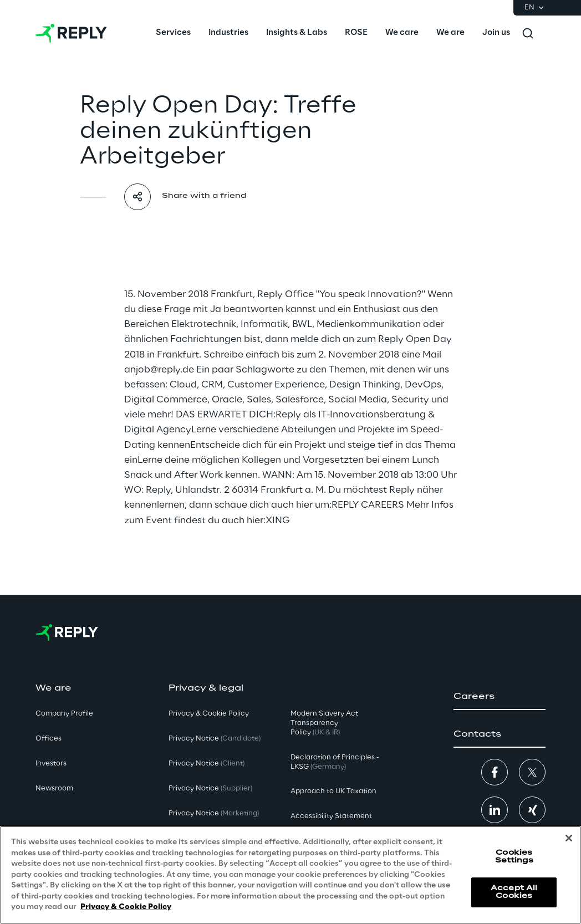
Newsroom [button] (54, 788)
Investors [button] (51, 764)
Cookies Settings (514, 857)
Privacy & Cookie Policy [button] (209, 714)
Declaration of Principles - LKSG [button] (335, 762)
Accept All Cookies (514, 892)
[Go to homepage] (71, 33)
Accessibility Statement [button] (331, 816)
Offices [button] (49, 739)
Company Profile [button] (64, 714)
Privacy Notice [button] (215, 739)
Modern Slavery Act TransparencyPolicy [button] (324, 723)
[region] (290, 875)
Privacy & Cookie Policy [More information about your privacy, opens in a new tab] (126, 907)
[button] (500, 697)
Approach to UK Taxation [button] (333, 791)
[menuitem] (173, 33)
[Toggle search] (528, 33)
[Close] (569, 838)
